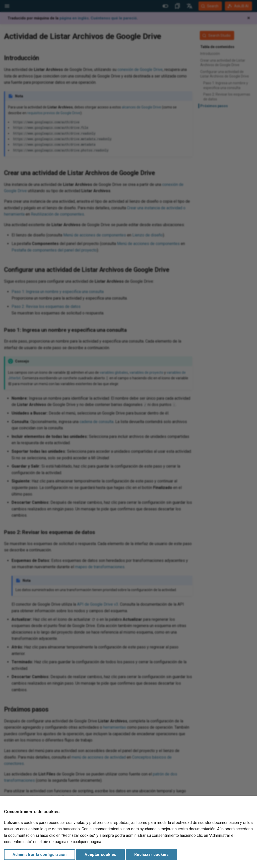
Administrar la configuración (40, 855)
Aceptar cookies (100, 855)
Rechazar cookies (151, 855)
